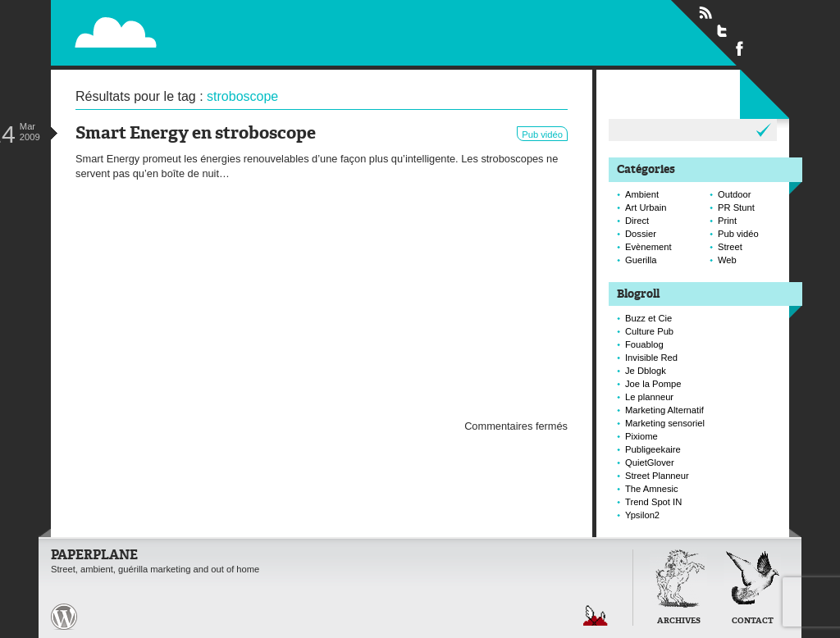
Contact (753, 621)
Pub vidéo (542, 134)
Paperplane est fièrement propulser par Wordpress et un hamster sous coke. (64, 617)
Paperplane (216, 23)
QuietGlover (650, 463)
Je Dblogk (646, 371)
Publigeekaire (653, 449)
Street (730, 247)
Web (727, 260)
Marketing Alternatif (664, 410)
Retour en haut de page (596, 615)
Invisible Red (651, 358)
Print (727, 221)
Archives (679, 621)
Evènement (648, 247)
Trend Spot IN (653, 502)
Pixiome (641, 436)
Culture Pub (649, 331)
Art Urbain (646, 207)
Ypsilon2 (642, 515)
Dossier (641, 234)
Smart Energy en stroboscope (196, 134)
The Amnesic (652, 489)
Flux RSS (705, 13)
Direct (637, 221)
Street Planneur (657, 476)
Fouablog (644, 344)
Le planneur (649, 397)
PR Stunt (736, 207)
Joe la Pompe (653, 384)
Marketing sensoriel (665, 423)
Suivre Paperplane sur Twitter (723, 30)
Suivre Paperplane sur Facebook (740, 48)
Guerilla (641, 260)
